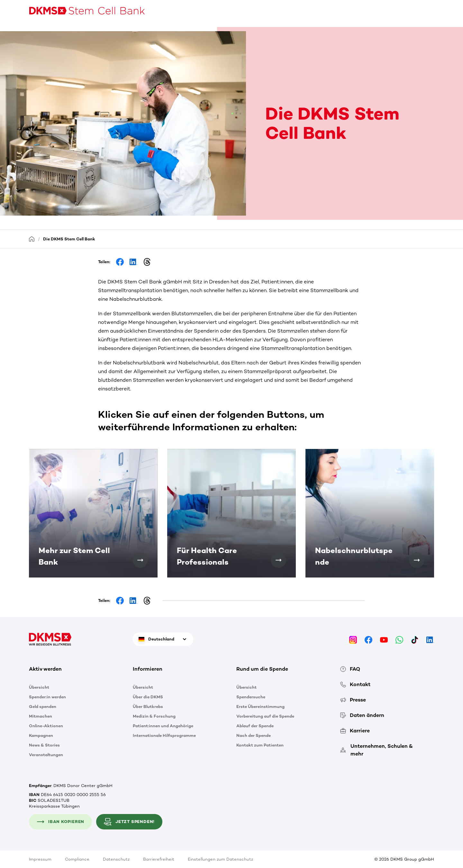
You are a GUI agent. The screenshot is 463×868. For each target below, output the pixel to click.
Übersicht (39, 687)
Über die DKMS (148, 697)
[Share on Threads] (147, 262)
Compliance (77, 859)
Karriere (355, 731)
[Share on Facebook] (120, 262)
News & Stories (44, 745)
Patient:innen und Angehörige (163, 726)
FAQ (350, 669)
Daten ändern (362, 715)
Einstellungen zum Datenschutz (220, 859)
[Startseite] (32, 239)
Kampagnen (41, 735)
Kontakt (355, 684)
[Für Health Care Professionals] (278, 560)
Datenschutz (116, 859)
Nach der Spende (254, 735)
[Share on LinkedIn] (133, 262)
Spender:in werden (47, 697)
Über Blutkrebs (148, 707)
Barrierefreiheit (159, 859)
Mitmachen (41, 716)
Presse (353, 700)
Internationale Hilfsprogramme (164, 735)
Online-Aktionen (46, 726)
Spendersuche (251, 697)
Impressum (40, 859)
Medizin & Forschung (154, 716)
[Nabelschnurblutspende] (417, 560)
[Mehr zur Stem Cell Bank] (140, 560)
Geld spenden (43, 707)
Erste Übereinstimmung (260, 707)
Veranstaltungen (46, 755)
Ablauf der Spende (255, 726)
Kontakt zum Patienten (260, 745)
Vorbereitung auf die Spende (265, 716)
